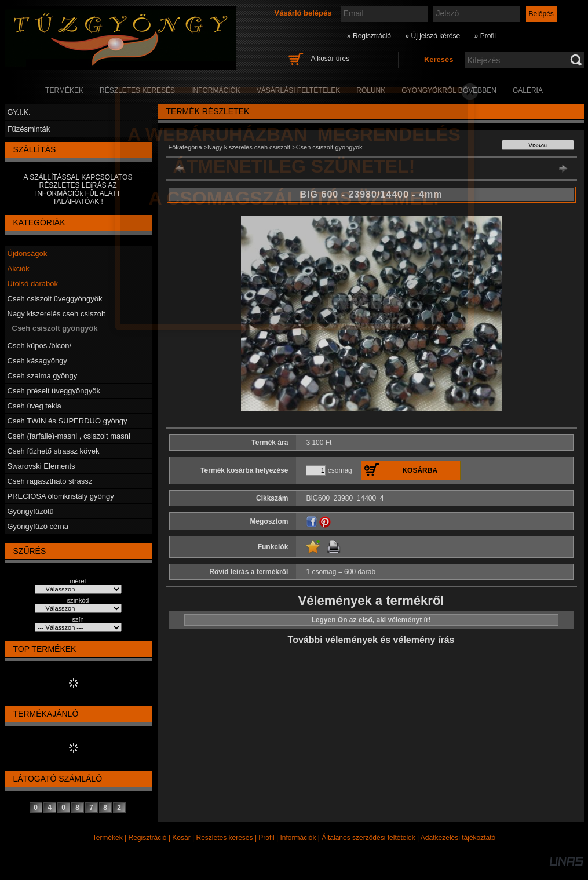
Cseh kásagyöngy (37, 361)
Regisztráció (148, 838)
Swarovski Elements (41, 466)
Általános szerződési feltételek (368, 838)
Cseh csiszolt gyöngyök (55, 328)
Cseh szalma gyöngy (43, 376)
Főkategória (185, 147)
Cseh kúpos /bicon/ (40, 346)
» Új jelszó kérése (432, 36)
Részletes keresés (225, 838)
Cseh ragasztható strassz (50, 481)
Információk (298, 838)
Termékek (108, 838)
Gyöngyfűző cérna (38, 526)
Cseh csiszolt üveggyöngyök (55, 299)
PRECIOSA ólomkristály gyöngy (61, 496)
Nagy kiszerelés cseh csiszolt (56, 314)
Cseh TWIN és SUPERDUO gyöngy (67, 421)
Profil (266, 838)
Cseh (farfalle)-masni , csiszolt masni (69, 436)
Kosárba (420, 470)
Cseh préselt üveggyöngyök (54, 391)
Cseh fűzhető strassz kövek (54, 451)
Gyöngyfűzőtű (31, 511)
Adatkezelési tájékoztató (458, 838)
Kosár (181, 838)
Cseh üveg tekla (34, 406)
